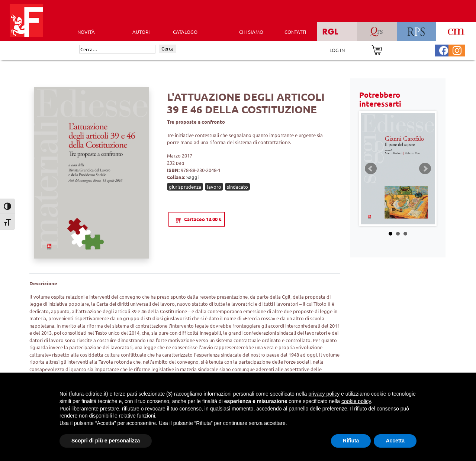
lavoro (214, 187)
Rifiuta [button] (351, 441)
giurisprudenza (185, 187)
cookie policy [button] (356, 401)
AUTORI (141, 32)
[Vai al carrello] (377, 49)
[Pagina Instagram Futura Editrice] (457, 50)
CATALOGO (185, 32)
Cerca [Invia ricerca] (168, 48)
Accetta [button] (395, 441)
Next (425, 169)
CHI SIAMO (251, 32)
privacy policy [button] (324, 394)
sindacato (237, 187)
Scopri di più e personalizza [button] (106, 441)
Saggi (192, 177)
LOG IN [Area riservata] (337, 50)
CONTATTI (295, 32)
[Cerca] (117, 49)
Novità (86, 32)
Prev (371, 169)
